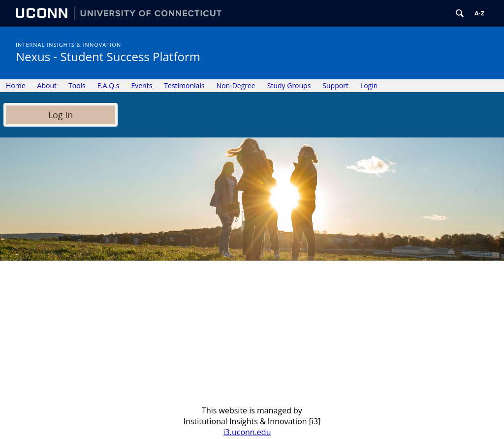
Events (142, 85)
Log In (61, 115)
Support (335, 85)
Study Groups (289, 85)
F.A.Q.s (109, 85)
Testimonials (184, 85)
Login (369, 85)
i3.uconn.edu (247, 432)
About (47, 85)
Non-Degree (236, 85)
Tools (77, 85)
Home (16, 85)
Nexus (108, 56)
